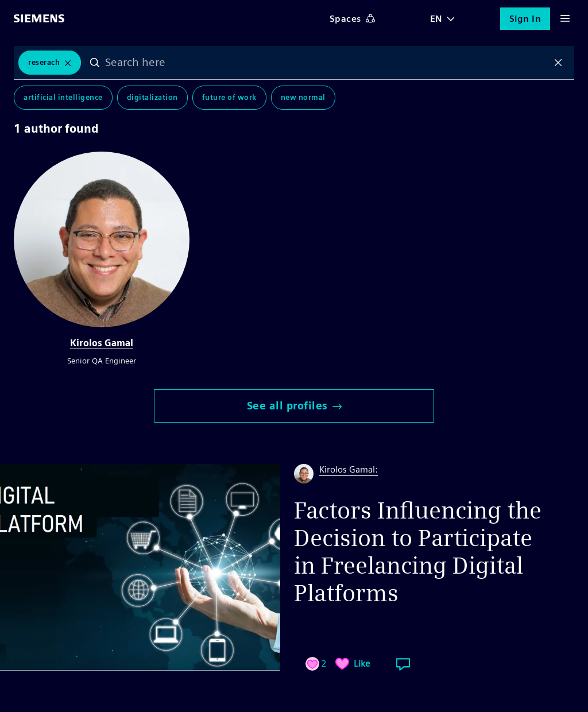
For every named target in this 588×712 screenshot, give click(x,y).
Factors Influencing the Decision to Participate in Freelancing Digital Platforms (418, 552)
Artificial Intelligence (63, 97)
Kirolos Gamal (102, 343)
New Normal (303, 97)
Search (95, 63)
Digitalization (152, 97)
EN (436, 19)
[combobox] (326, 63)
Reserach (44, 62)
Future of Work (229, 97)
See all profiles (294, 406)
